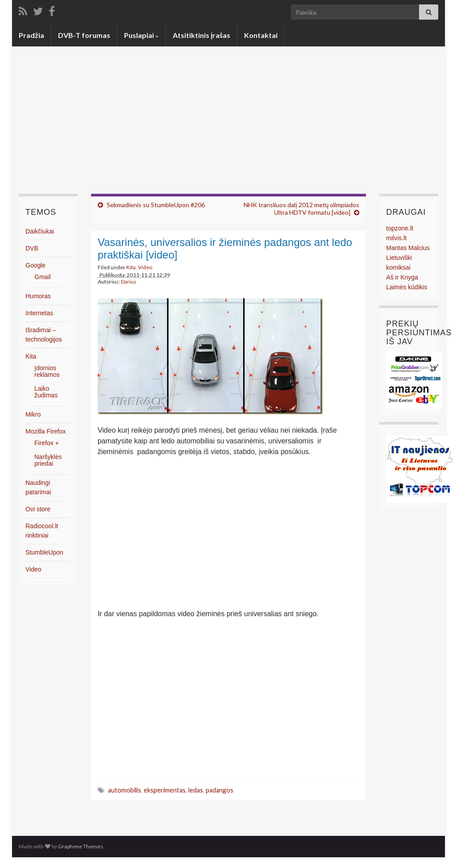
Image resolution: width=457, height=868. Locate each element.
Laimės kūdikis (407, 287)
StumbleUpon (44, 552)
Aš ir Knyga (402, 277)
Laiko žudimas (46, 392)
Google (35, 265)
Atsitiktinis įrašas (201, 35)
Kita (131, 267)
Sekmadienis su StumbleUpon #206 (156, 205)
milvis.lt (396, 238)
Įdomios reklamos (47, 371)
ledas (196, 790)
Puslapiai (141, 35)
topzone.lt (400, 228)
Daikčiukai (40, 231)
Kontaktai (261, 35)
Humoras (38, 296)
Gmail (43, 277)
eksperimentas (165, 790)
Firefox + (47, 443)
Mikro (33, 414)
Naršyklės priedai (48, 460)
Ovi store (38, 509)
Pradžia (31, 35)
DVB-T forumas (84, 35)
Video (145, 267)
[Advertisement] (228, 127)
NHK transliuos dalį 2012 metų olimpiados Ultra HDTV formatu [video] (301, 209)
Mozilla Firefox (46, 431)
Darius (129, 282)
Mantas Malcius (408, 248)
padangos (220, 790)
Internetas (39, 313)
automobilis (125, 790)
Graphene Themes (81, 846)
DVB (32, 248)
